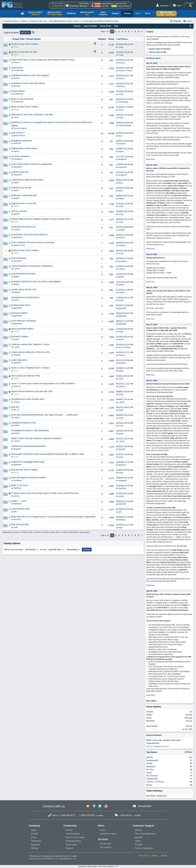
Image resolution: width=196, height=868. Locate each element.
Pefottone (122, 355)
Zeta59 (121, 371)
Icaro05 (121, 300)
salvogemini (122, 159)
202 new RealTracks (166, 546)
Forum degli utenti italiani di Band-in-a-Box (101, 21)
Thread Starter (33, 39)
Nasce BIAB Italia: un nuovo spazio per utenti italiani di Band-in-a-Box (43, 60)
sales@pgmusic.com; (51, 859)
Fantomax (122, 387)
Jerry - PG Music (124, 347)
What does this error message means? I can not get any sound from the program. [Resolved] (53, 517)
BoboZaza (122, 520)
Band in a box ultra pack (22, 99)
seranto (121, 340)
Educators (36, 844)
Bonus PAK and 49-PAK (171, 689)
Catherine (46, 532)
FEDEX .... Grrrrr (19, 501)
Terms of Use (143, 856)
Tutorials (139, 844)
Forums (24, 21)
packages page (180, 242)
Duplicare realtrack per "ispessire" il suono (30, 344)
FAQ (116, 26)
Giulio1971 (122, 144)
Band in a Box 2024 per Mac (24, 52)
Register (176, 21)
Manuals (139, 837)
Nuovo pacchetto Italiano (23, 329)
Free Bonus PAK (177, 146)
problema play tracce (21, 305)
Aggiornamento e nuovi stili (24, 203)
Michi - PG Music (62, 532)
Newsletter (145, 806)
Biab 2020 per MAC (20, 524)
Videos (138, 841)
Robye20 (121, 293)
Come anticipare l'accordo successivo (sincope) (33, 242)
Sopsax (121, 152)
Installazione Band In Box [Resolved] (28, 83)
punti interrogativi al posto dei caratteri (29, 477)
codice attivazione (19, 360)
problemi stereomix (20, 172)
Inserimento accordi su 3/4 (23, 227)
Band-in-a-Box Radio (75, 837)
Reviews (69, 848)
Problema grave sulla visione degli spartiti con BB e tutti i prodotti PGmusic (45, 493)
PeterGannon (74, 532)
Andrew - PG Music (21, 532)
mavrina (121, 496)
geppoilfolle (122, 308)
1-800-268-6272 (107, 4)
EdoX (120, 136)
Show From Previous (14, 549)
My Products (106, 847)
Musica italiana (18, 91)
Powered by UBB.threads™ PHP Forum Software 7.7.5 (98, 867)
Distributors (36, 841)
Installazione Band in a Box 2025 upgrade (30, 75)
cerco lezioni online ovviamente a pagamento (32, 164)
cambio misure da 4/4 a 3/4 (24, 289)
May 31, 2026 (152, 63)
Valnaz (121, 183)
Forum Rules (105, 26)
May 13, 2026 (152, 325)
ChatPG (150, 32)
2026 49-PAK (154, 579)
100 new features (164, 227)
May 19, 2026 (152, 165)
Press (34, 837)
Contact (35, 834)
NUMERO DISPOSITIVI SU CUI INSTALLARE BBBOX (36, 282)
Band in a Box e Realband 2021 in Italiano (30, 368)
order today (159, 308)
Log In (188, 21)
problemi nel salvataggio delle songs (28, 462)
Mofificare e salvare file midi (24, 195)
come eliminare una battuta (24, 321)
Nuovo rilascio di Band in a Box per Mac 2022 (32, 391)
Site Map (164, 856)
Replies (102, 39)
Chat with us (126, 815)
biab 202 (15, 407)
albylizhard (122, 465)
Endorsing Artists (73, 841)
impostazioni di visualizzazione (25, 297)
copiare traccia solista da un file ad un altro (31, 352)
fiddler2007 (122, 504)
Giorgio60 (122, 449)
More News (151, 701)
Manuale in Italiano (20, 336)
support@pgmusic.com (68, 859)
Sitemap (35, 848)
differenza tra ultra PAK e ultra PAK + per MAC (32, 115)
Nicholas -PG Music (125, 71)
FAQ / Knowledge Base (145, 834)
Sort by (43, 549)
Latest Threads (90, 26)
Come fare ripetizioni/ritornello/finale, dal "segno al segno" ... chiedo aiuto (44, 415)
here (186, 364)
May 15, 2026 (152, 254)
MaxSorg (121, 86)
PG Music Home (10, 21)
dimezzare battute (19, 313)
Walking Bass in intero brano (24, 148)
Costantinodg (123, 102)
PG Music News (153, 58)
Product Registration (144, 848)
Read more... (151, 159)
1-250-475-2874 (121, 4)
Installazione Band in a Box (24, 423)
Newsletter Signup (108, 834)
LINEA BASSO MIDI (20, 509)
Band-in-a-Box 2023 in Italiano (25, 250)
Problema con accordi (21, 188)
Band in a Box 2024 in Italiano (25, 107)
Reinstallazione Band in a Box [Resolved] (30, 430)
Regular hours (151, 278)
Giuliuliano (122, 246)
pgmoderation (85, 532)
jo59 (120, 512)
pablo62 (121, 277)
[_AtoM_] (121, 269)
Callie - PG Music (35, 532)
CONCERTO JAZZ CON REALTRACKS (29, 235)
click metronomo (19, 258)
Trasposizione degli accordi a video (27, 180)
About (34, 830)
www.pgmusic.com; (36, 859)
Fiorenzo (121, 63)
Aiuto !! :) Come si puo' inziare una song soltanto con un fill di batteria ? (43, 383)
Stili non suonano (19, 211)
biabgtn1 (121, 199)
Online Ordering (124, 6)
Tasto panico (17, 68)
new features (164, 312)
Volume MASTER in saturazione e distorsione (32, 266)
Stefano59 (122, 363)
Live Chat (105, 6)
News (103, 830)
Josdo (120, 528)
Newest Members (154, 735)
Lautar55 (121, 230)
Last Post (122, 39)
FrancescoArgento (125, 125)
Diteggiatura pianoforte (22, 141)
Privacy (154, 856)
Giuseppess (122, 481)
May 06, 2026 (152, 591)
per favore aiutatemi (20, 156)
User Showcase (73, 834)
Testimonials (71, 844)
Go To (25, 32)
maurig (121, 47)
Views (111, 39)
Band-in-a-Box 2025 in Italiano (25, 44)
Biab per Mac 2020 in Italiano (24, 470)
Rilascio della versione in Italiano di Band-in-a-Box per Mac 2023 (40, 219)
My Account (105, 844)
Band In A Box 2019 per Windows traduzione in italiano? (37, 438)
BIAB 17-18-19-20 (19, 485)
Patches (138, 830)
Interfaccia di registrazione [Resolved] (28, 446)
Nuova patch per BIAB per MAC (26, 376)
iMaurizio (121, 238)
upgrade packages (173, 140)
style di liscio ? (18, 133)
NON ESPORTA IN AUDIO (23, 274)
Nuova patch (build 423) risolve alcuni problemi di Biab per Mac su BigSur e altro (48, 454)
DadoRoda (122, 488)
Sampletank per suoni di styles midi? (28, 399)
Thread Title (18, 39)
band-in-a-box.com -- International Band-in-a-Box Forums (55, 21)
